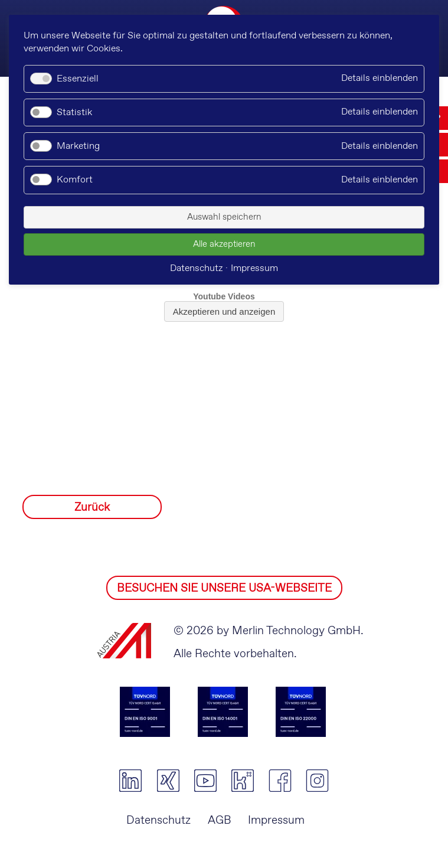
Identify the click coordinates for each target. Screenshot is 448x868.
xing (168, 781)
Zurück (92, 508)
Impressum (276, 820)
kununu (242, 781)
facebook (280, 781)
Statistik (74, 112)
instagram (317, 781)
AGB (220, 820)
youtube (205, 781)
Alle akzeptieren (224, 244)
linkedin (131, 781)
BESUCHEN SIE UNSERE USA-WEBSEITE (224, 588)
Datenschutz (158, 820)
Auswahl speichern (224, 217)
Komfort (75, 180)
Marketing (78, 146)
